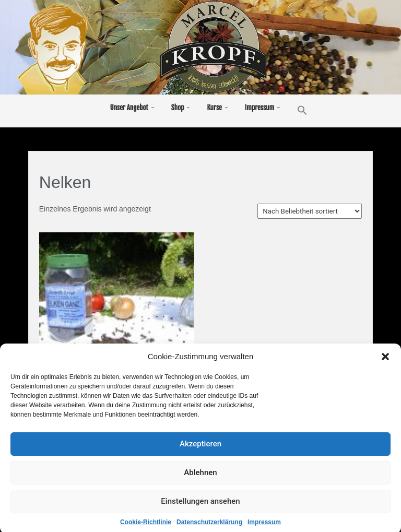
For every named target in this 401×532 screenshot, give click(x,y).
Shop (178, 108)
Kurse (214, 108)
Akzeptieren (200, 450)
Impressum (264, 528)
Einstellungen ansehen (200, 507)
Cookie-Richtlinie (146, 528)
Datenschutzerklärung (209, 528)
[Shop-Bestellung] (310, 211)
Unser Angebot (129, 108)
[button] (385, 363)
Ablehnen (200, 479)
